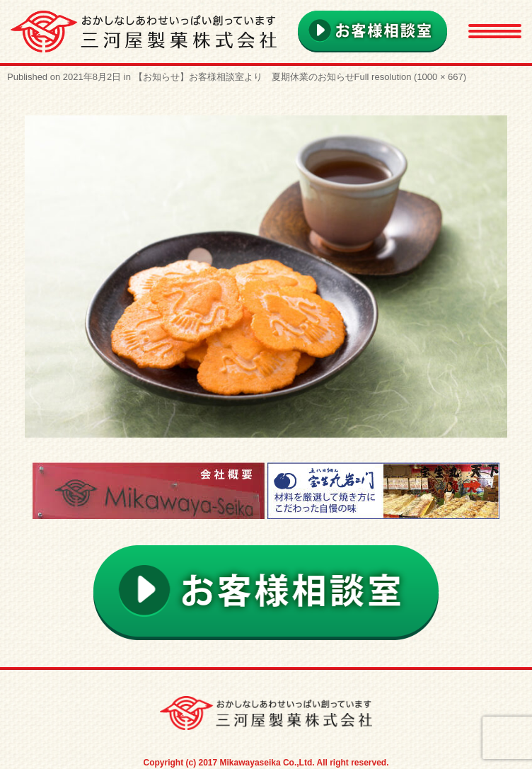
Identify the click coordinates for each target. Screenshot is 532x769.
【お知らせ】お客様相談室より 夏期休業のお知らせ (244, 77)
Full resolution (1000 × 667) (411, 77)
